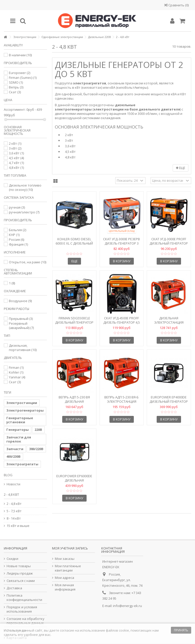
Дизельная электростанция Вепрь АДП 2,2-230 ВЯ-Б (169, 322)
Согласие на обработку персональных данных (26, 621)
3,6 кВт (70, 146)
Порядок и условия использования (22, 609)
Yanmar (17, 377)
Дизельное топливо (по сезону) (25, 187)
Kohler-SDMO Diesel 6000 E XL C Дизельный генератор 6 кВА (74, 243)
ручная (17, 207)
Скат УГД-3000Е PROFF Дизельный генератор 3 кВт (169, 243)
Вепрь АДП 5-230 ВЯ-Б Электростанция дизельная (121, 401)
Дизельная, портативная (23, 348)
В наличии (20, 55)
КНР (14, 235)
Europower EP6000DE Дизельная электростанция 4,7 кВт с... (74, 482)
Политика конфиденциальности (24, 598)
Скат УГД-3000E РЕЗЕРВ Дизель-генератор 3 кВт (121, 243)
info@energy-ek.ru (127, 606)
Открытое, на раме (28, 262)
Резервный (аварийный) (21, 326)
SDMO (16, 82)
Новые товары (19, 566)
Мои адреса (64, 578)
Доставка (14, 588)
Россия (17, 240)
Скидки (12, 559)
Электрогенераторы (25, 410)
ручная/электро (24, 212)
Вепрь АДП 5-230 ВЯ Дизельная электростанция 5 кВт (74, 401)
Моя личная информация (65, 587)
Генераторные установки (20, 420)
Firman (16, 367)
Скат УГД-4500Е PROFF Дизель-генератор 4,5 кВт (122, 322)
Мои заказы (65, 559)
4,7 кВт (16, 163)
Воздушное (20, 301)
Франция (18, 244)
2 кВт (69, 135)
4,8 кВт (70, 157)
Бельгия (18, 230)
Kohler (16, 372)
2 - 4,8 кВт (14, 504)
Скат (15, 92)
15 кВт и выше (18, 526)
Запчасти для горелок (19, 439)
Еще (181, 168)
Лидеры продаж (20, 573)
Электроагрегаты (22, 464)
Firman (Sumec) (23, 78)
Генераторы (18, 430)
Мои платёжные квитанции (68, 568)
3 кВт (69, 141)
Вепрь (16, 87)
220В (38, 430)
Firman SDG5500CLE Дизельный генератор (74, 320)
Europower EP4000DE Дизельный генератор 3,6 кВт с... (169, 401)
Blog (8, 475)
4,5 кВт (70, 152)
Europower (20, 73)
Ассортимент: (15, 110)
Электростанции (22, 403)
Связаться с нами (21, 581)
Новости (13, 484)
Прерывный (21, 319)
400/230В (13, 456)
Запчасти (15, 449)
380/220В (36, 449)
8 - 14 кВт (14, 518)
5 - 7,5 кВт (14, 511)
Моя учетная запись (70, 548)
